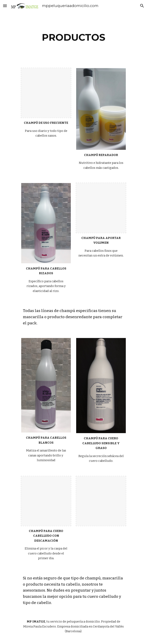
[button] (5, 6)
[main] (73, 37)
